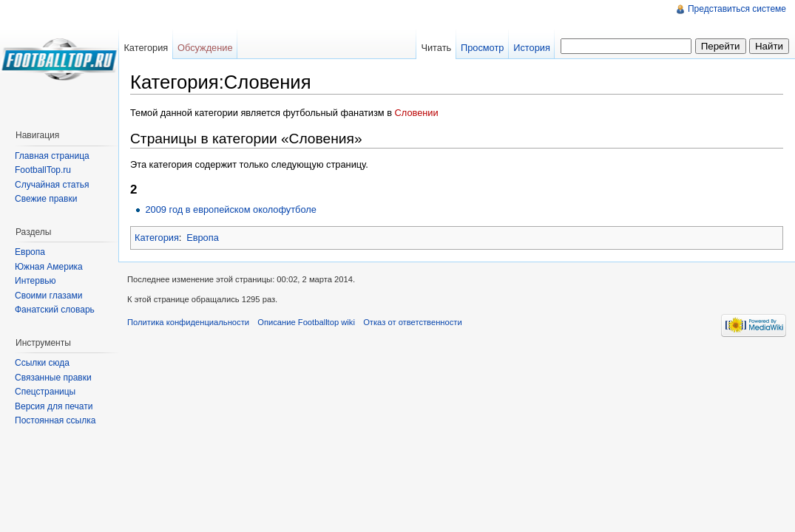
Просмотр (482, 48)
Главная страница (52, 156)
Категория (157, 238)
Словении (417, 113)
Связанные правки (53, 378)
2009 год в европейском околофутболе (230, 209)
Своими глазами (48, 296)
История (532, 48)
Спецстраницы (45, 392)
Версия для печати (54, 406)
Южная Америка (49, 267)
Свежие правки (46, 199)
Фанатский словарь (55, 310)
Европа (203, 238)
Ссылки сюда (42, 363)
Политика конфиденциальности (188, 322)
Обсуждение (205, 48)
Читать (436, 48)
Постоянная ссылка (55, 420)
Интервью (35, 281)
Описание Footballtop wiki (306, 322)
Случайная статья (52, 185)
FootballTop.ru (43, 170)
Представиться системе (737, 9)
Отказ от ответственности (413, 322)
